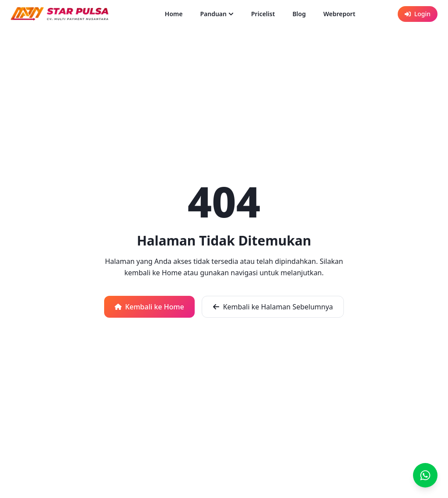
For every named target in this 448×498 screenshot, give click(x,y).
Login (418, 14)
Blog (299, 14)
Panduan (217, 14)
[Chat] (425, 475)
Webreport (339, 14)
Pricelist (263, 14)
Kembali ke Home (149, 307)
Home (174, 14)
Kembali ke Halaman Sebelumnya (273, 307)
